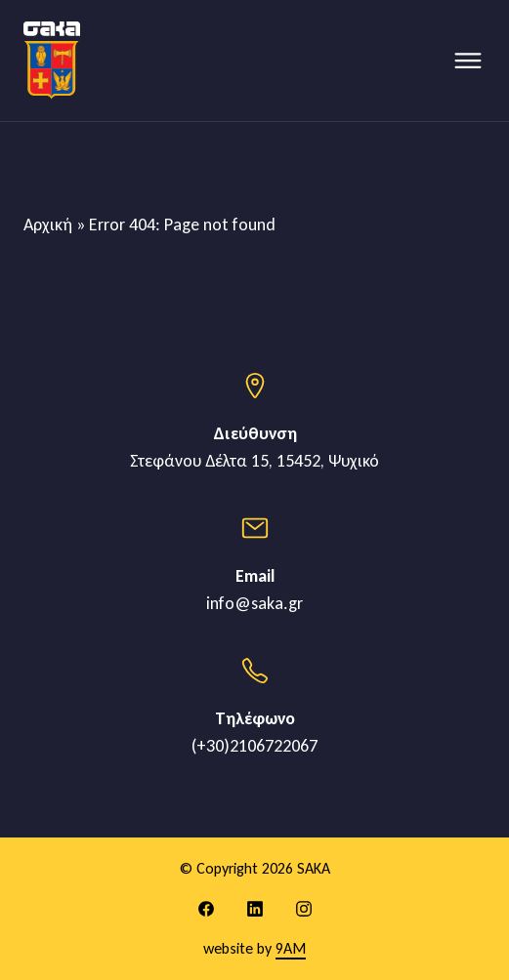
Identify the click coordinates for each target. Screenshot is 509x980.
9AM (291, 948)
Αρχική (48, 225)
